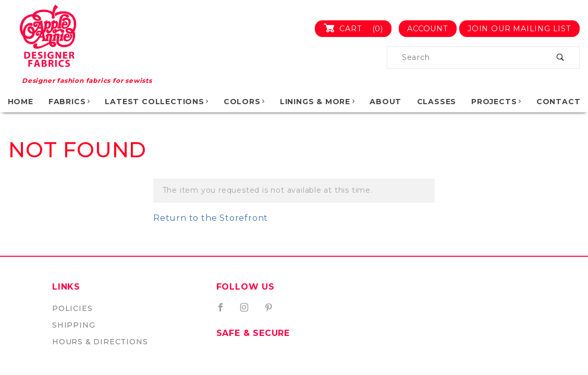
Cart (357, 29)
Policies (72, 308)
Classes (437, 102)
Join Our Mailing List (519, 29)
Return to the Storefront (211, 218)
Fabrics (70, 102)
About (385, 102)
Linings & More (318, 102)
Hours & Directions (100, 342)
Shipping (73, 325)
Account (428, 29)
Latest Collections (157, 102)
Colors (245, 102)
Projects (497, 102)
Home (21, 102)
